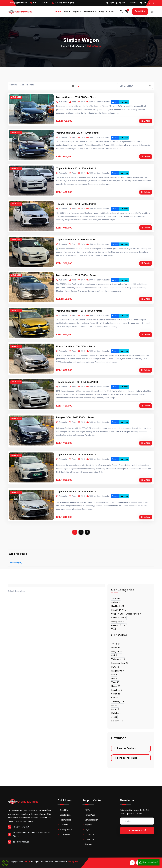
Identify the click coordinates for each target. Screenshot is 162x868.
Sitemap (87, 844)
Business (124, 102)
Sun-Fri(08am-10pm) (63, 3)
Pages (76, 11)
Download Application (126, 758)
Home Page (89, 815)
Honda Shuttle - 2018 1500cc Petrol (76, 346)
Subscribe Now (137, 830)
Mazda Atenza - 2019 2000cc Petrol (76, 275)
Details (146, 121)
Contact (110, 11)
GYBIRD (27, 862)
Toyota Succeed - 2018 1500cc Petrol (77, 382)
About (67, 11)
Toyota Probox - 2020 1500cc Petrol (76, 240)
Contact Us (88, 834)
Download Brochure (125, 748)
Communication (90, 820)
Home (58, 11)
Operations (88, 839)
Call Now (140, 11)
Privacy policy (65, 830)
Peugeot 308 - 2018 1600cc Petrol (75, 417)
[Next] (87, 532)
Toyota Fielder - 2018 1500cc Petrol (76, 204)
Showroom (89, 11)
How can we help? (149, 862)
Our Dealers (64, 834)
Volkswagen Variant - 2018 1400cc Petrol (79, 311)
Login (110, 3)
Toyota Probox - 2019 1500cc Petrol (76, 168)
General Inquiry (15, 563)
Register (121, 3)
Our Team (63, 825)
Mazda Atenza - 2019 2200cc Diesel (76, 97)
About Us (63, 810)
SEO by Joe (73, 862)
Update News (65, 815)
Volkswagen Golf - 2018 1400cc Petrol (77, 133)
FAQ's (86, 810)
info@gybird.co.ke (17, 3)
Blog (101, 11)
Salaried (115, 102)
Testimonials (64, 820)
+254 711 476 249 (40, 3)
